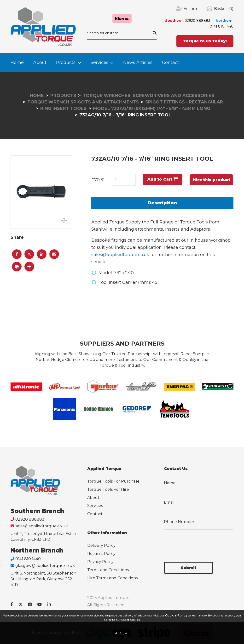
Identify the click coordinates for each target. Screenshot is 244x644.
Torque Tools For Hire (108, 489)
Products (66, 63)
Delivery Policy (101, 545)
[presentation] (200, 543)
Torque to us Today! (205, 41)
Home (17, 63)
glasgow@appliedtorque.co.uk (45, 566)
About (40, 63)
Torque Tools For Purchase (113, 481)
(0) (224, 9)
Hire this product (211, 180)
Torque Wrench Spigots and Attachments (83, 102)
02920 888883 (197, 21)
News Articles (138, 63)
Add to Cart (163, 179)
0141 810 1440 (222, 26)
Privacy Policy (100, 562)
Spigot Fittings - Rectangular (184, 102)
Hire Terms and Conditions (112, 578)
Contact (171, 63)
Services (99, 63)
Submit (189, 568)
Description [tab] (162, 203)
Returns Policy (101, 554)
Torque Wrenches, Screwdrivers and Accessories (148, 96)
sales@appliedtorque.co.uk (120, 255)
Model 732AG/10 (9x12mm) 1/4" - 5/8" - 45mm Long (152, 108)
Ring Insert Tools (63, 108)
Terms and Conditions (108, 570)
